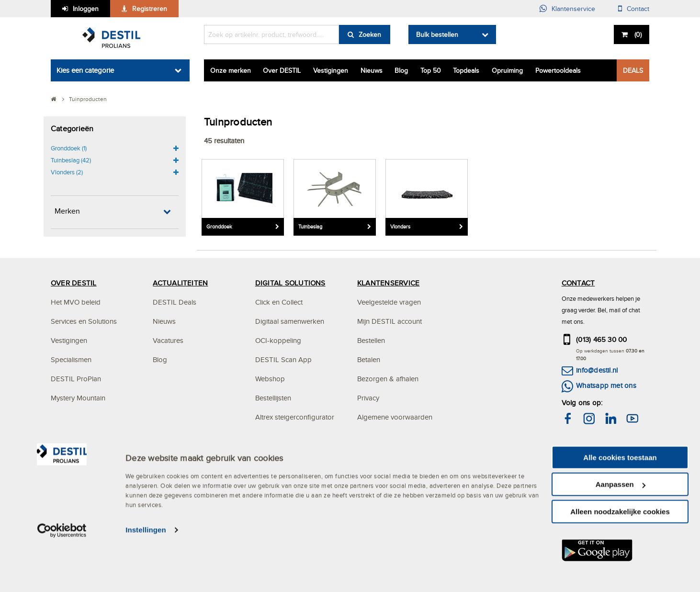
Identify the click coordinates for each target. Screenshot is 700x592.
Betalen (369, 359)
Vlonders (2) (67, 172)
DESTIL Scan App (283, 359)
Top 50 (431, 70)
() (637, 34)
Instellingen (146, 582)
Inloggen (86, 9)
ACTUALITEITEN (180, 283)
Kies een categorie (85, 70)
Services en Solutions (84, 321)
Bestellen (371, 340)
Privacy (368, 398)
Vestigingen (331, 70)
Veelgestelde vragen (389, 302)
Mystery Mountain (78, 398)
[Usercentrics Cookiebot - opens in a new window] (62, 582)
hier (614, 458)
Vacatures (168, 340)
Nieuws (372, 70)
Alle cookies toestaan (620, 509)
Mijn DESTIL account (390, 321)
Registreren (150, 9)
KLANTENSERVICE (388, 283)
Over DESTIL (282, 70)
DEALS (633, 70)
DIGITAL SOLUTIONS (290, 283)
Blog (401, 70)
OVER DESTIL (74, 283)
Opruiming (507, 70)
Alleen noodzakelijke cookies (620, 564)
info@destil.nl (597, 370)
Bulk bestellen (437, 34)
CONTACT (578, 283)
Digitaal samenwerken (290, 321)
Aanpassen (621, 537)
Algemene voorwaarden (395, 417)
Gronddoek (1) (69, 148)
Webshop (270, 379)
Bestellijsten (273, 398)
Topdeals (466, 70)
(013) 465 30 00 (602, 339)
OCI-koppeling (278, 340)
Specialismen (71, 359)
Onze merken (231, 70)
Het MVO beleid (76, 302)
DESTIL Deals (175, 302)
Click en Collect (279, 302)
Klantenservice (573, 9)
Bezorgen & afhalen (388, 379)
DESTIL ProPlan (76, 379)
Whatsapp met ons (606, 385)
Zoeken (370, 34)
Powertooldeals (558, 70)
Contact (638, 9)
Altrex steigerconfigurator (295, 417)
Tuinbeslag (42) (71, 160)
